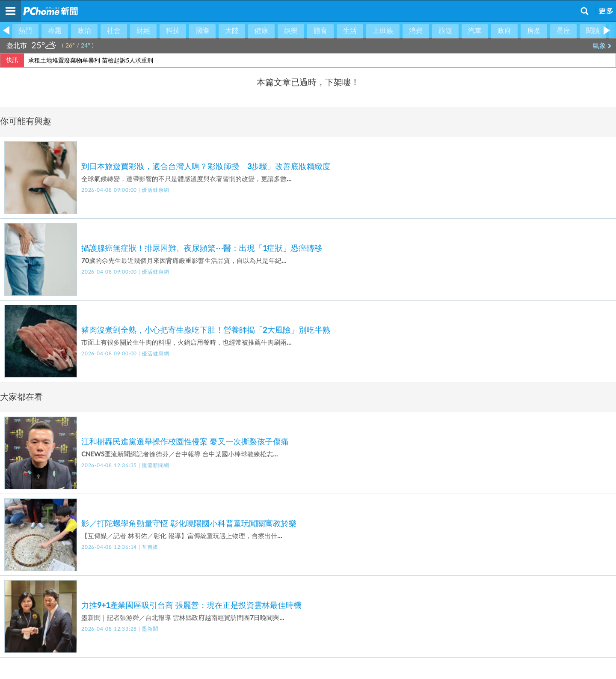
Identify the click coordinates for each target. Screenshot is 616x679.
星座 (563, 31)
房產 (534, 31)
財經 (143, 31)
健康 (261, 31)
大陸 (232, 31)
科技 (173, 31)
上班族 (383, 31)
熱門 (25, 31)
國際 (202, 31)
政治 (84, 31)
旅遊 (445, 31)
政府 (504, 31)
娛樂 (291, 31)
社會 (114, 31)
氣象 (602, 46)
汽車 (475, 31)
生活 (350, 31)
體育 (320, 31)
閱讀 (593, 31)
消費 (416, 31)
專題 (55, 31)
